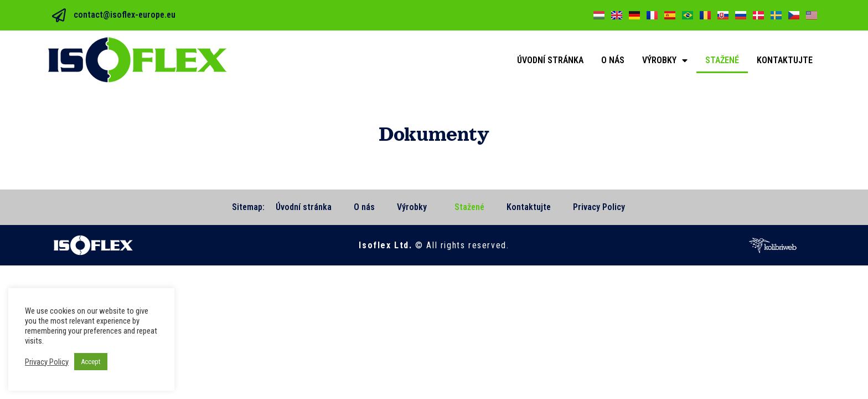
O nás (613, 60)
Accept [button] (91, 362)
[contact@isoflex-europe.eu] (59, 15)
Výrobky (665, 60)
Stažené (722, 60)
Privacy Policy (599, 207)
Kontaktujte (785, 60)
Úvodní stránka (550, 60)
